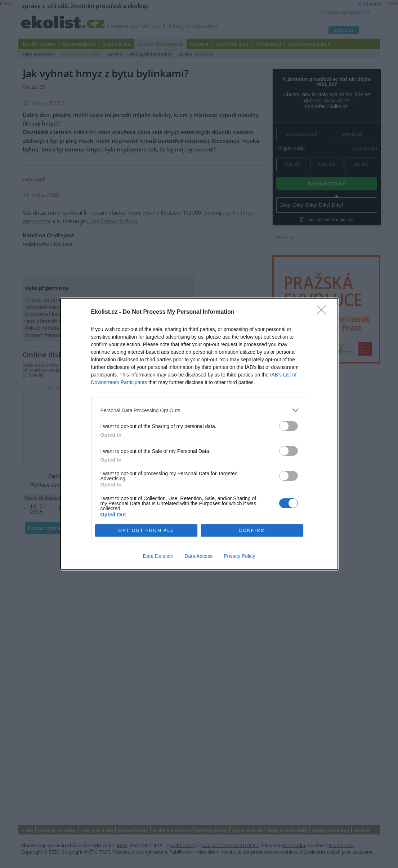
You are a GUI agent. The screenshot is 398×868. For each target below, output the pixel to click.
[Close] (324, 312)
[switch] (289, 426)
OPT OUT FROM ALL (146, 531)
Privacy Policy (239, 556)
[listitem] (199, 410)
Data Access (198, 556)
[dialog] (199, 434)
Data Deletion (158, 556)
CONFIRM (252, 531)
